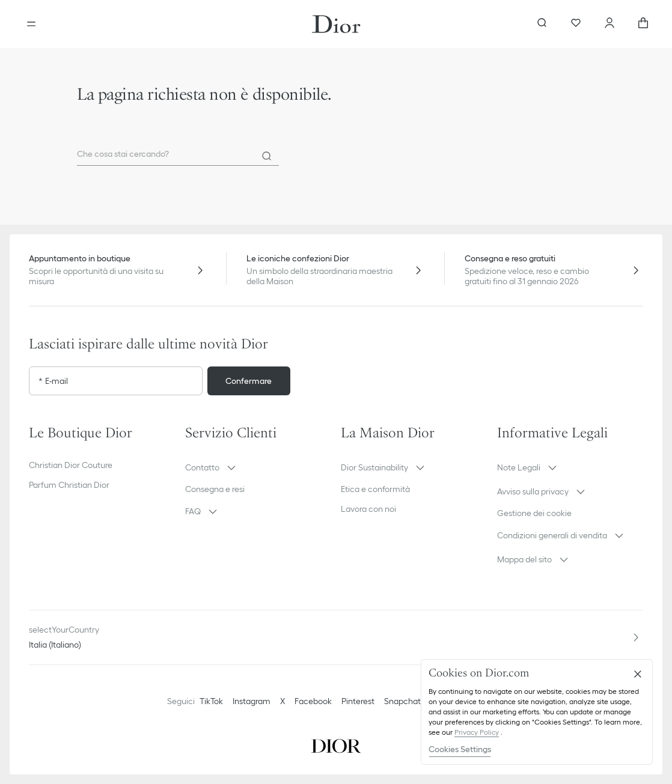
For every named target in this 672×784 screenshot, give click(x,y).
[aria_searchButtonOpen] (542, 24)
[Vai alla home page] (336, 24)
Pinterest (358, 701)
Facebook (313, 701)
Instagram (252, 701)
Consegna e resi (215, 489)
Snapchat (402, 701)
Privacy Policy (477, 732)
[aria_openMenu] (31, 24)
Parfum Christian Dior (69, 485)
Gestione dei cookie (534, 513)
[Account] (609, 24)
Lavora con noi (368, 509)
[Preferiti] (576, 24)
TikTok (211, 701)
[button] (258, 467)
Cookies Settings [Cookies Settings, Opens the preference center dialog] (460, 749)
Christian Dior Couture (71, 465)
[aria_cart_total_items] (643, 24)
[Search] (267, 156)
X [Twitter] (283, 701)
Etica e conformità (375, 489)
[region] (537, 712)
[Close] (638, 674)
